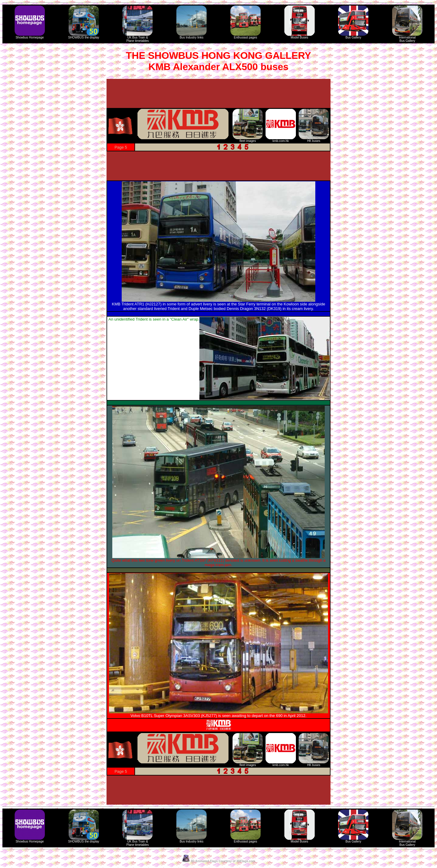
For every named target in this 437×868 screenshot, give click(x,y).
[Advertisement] (218, 93)
